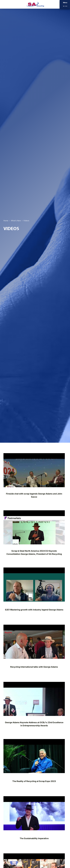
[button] (65, 4)
